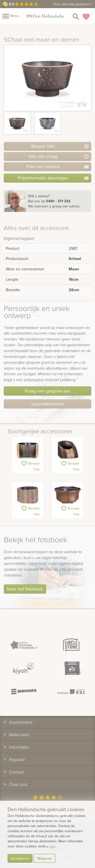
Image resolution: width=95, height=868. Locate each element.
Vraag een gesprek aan (48, 391)
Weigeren (44, 858)
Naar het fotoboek (25, 589)
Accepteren (20, 858)
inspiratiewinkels (48, 404)
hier (52, 846)
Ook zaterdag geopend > (73, 4)
